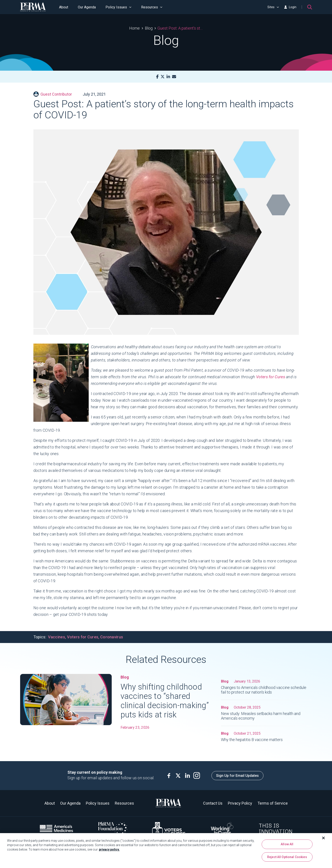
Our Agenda (87, 7)
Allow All (287, 844)
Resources (152, 7)
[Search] (310, 7)
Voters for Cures (271, 377)
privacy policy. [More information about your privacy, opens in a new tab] (109, 850)
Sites (273, 7)
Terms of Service (273, 803)
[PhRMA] (33, 7)
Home (134, 28)
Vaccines (57, 637)
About (64, 7)
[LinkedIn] (168, 77)
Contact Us (213, 803)
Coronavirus (112, 637)
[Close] (324, 838)
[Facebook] (157, 77)
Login (290, 7)
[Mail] (174, 77)
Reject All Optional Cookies (287, 857)
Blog (149, 28)
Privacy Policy (240, 803)
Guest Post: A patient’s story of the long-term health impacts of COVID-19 (180, 28)
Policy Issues (118, 7)
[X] (163, 77)
